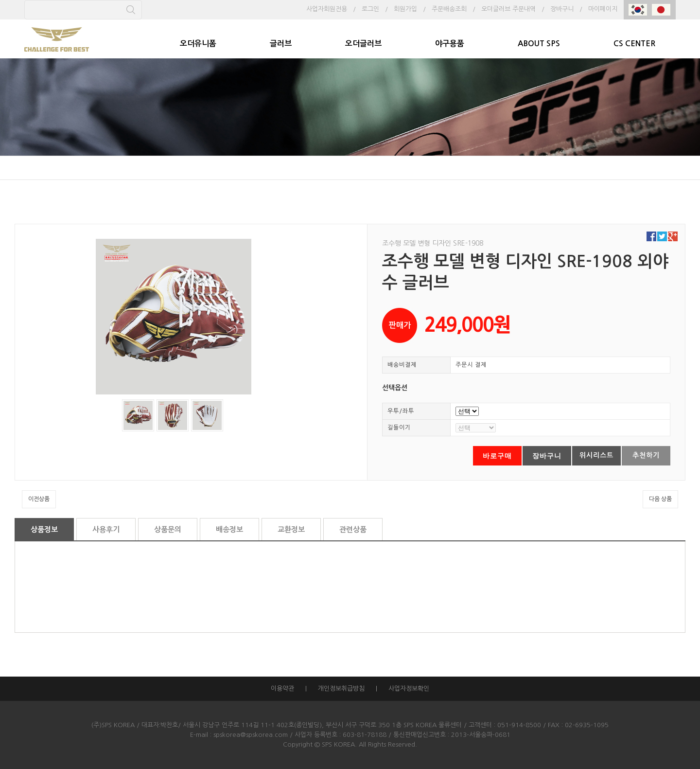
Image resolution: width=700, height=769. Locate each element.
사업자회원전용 (327, 9)
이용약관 (282, 689)
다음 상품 (660, 499)
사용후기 (106, 529)
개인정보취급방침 (341, 689)
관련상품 (353, 529)
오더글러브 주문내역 (508, 9)
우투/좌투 (401, 411)
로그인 (370, 9)
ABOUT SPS (539, 44)
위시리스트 (596, 455)
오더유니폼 (198, 44)
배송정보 (229, 529)
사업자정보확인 (409, 689)
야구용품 (450, 44)
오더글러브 (363, 44)
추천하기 (646, 455)
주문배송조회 (449, 9)
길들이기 (399, 428)
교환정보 (291, 529)
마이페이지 (603, 9)
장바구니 (562, 9)
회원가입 (405, 9)
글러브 (281, 44)
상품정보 (44, 529)
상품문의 (168, 529)
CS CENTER (634, 44)
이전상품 (39, 499)
